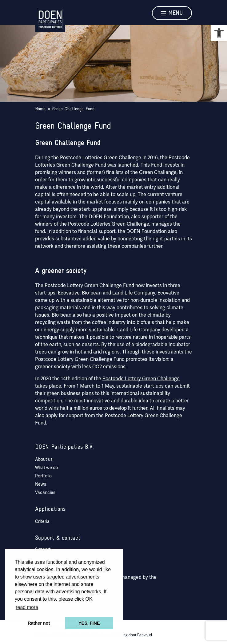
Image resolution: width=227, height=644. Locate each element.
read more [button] (27, 607)
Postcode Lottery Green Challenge (141, 379)
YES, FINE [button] (89, 623)
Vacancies (45, 492)
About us (44, 459)
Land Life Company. (134, 293)
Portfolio (43, 476)
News (41, 484)
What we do (46, 468)
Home (40, 109)
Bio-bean (92, 293)
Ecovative (69, 293)
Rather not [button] (39, 623)
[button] (219, 33)
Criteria (42, 521)
